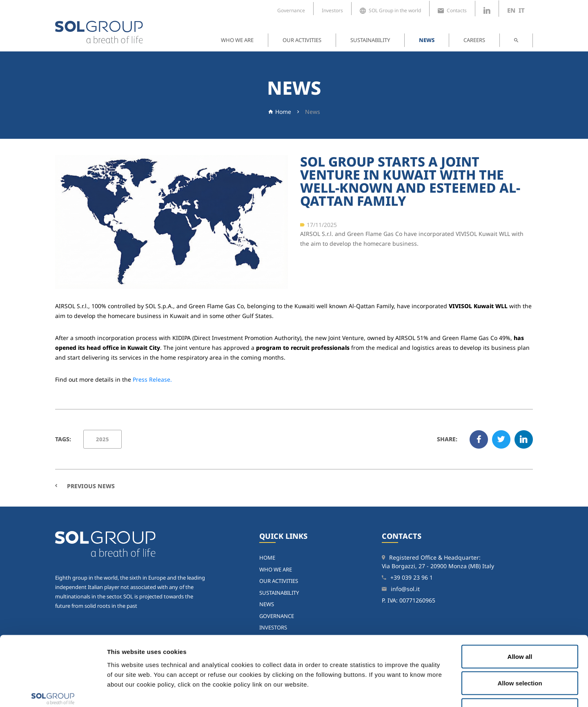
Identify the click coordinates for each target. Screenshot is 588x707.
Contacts (452, 11)
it (522, 10)
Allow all (520, 600)
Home (283, 112)
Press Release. (152, 379)
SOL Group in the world (390, 11)
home (267, 558)
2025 (102, 439)
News (427, 40)
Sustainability (370, 40)
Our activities (302, 40)
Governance (291, 10)
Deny (520, 653)
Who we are (237, 40)
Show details (424, 691)
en (511, 10)
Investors (332, 10)
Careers (474, 40)
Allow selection (520, 627)
